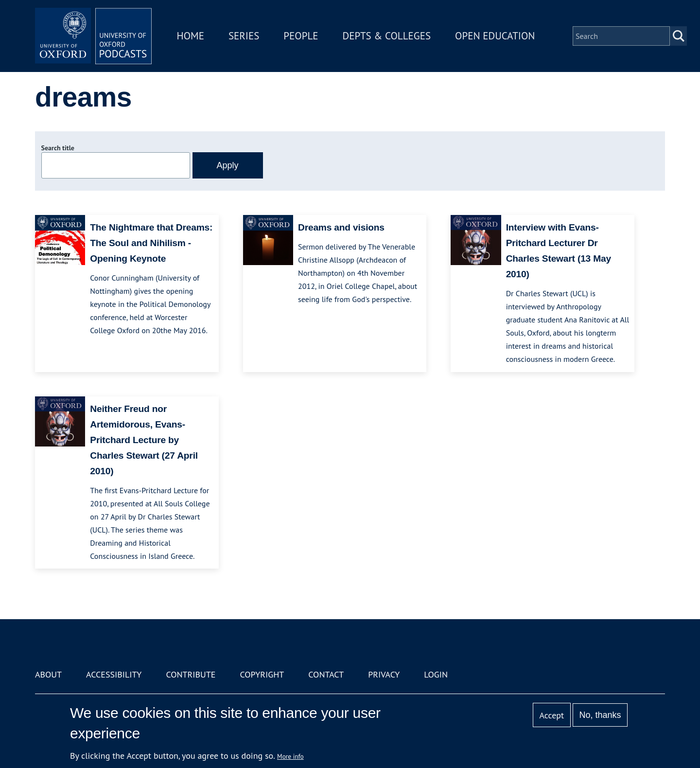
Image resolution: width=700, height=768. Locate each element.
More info (290, 756)
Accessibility (114, 674)
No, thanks (600, 715)
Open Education (495, 36)
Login (436, 674)
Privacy (384, 674)
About (48, 674)
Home (191, 36)
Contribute (191, 674)
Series (244, 36)
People (301, 36)
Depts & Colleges (387, 36)
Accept (551, 715)
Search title (58, 148)
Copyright (262, 674)
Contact (326, 674)
